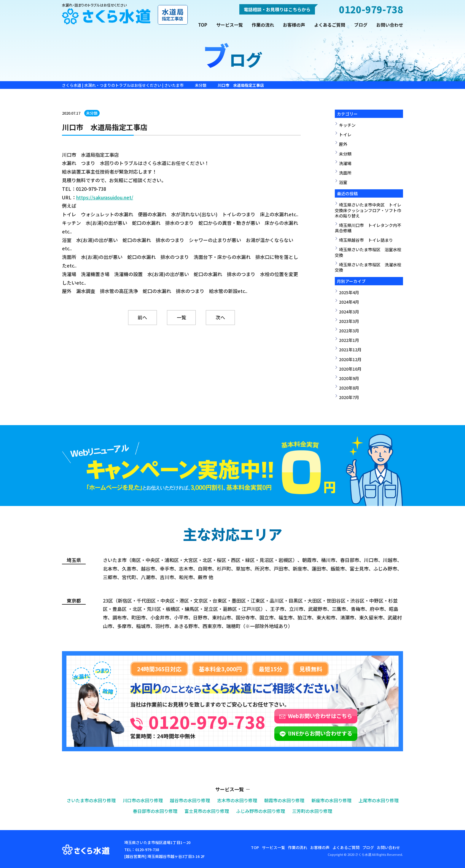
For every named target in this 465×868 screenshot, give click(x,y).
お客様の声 (294, 25)
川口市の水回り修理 (143, 800)
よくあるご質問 (330, 25)
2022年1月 (349, 340)
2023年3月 (349, 321)
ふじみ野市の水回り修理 (261, 811)
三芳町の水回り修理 (312, 811)
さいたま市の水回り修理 (91, 800)
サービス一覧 (230, 25)
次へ (221, 318)
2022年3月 (349, 331)
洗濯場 (345, 163)
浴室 (343, 182)
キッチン (347, 125)
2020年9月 (349, 378)
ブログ (361, 25)
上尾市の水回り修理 (379, 800)
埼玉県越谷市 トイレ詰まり (366, 240)
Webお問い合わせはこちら (320, 716)
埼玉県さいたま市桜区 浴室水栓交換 (368, 252)
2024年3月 (349, 312)
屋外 (343, 144)
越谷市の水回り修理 (190, 800)
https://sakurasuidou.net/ (105, 197)
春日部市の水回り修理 (155, 811)
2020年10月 (350, 369)
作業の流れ (263, 25)
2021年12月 (350, 350)
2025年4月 (349, 292)
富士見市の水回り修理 (207, 811)
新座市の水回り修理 (331, 800)
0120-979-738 (207, 721)
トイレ (345, 134)
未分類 (92, 113)
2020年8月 (349, 388)
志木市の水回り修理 (237, 800)
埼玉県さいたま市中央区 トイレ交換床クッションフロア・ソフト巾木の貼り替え (368, 210)
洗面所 (345, 173)
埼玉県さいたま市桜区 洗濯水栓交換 (368, 267)
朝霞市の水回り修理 (284, 800)
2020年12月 (350, 359)
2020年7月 (349, 397)
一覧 (181, 318)
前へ (142, 318)
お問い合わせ (390, 25)
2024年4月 (349, 302)
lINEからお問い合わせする (320, 733)
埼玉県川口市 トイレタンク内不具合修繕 (368, 228)
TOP (203, 25)
